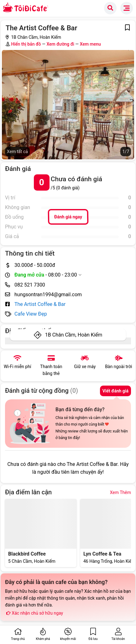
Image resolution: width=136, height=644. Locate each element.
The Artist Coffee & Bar (40, 304)
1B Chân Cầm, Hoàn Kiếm (74, 335)
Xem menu (90, 44)
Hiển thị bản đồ (26, 44)
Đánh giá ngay (68, 217)
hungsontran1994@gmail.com (48, 295)
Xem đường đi (60, 44)
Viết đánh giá (115, 391)
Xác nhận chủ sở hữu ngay (34, 613)
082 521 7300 (30, 285)
